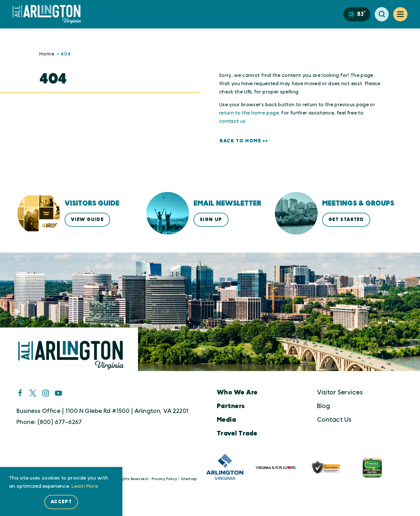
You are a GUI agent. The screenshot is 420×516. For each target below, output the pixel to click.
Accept (61, 502)
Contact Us (334, 420)
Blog (324, 406)
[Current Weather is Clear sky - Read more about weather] (357, 14)
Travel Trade (237, 433)
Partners (231, 406)
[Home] (49, 14)
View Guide (87, 220)
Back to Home (240, 141)
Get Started (346, 220)
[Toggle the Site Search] (382, 14)
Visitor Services (340, 392)
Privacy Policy (164, 479)
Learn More (85, 486)
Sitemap (189, 479)
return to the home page (249, 113)
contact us (232, 121)
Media (226, 420)
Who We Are (237, 392)
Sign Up (211, 220)
